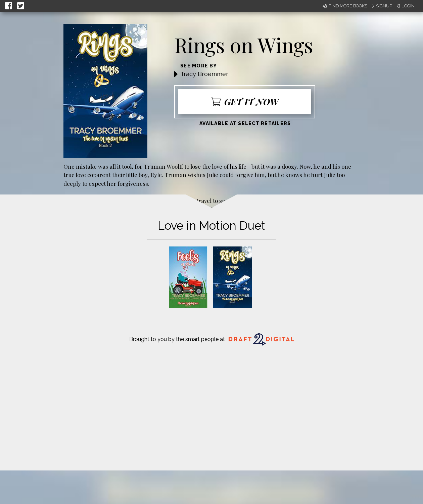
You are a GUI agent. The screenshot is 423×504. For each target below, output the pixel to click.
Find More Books (345, 6)
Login (405, 6)
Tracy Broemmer (204, 74)
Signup (381, 6)
